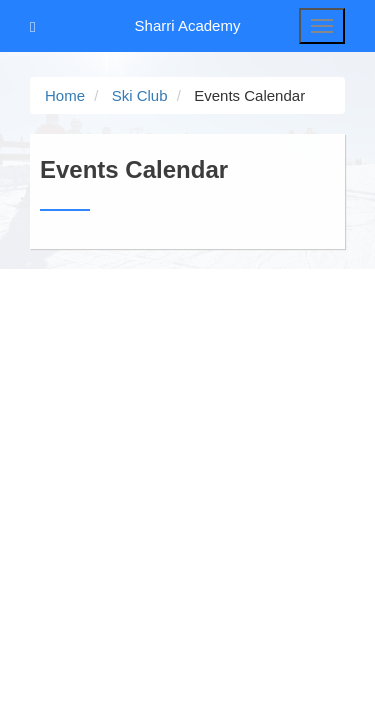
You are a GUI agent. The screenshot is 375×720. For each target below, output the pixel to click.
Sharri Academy (188, 25)
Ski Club (140, 95)
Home (65, 95)
